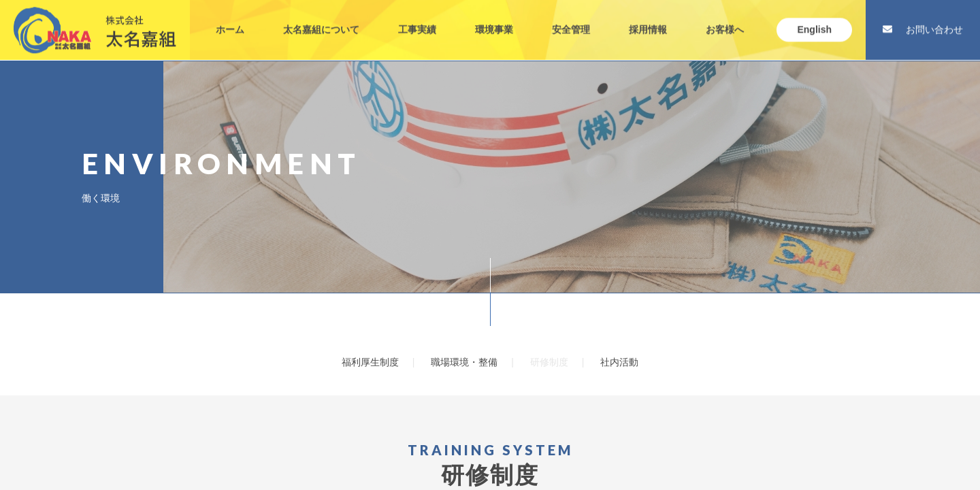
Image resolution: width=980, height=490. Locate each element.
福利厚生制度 (370, 362)
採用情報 (648, 19)
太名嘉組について (321, 19)
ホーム (230, 19)
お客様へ (725, 19)
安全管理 (571, 19)
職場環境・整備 (464, 362)
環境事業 (494, 19)
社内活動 (619, 362)
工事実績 (417, 19)
